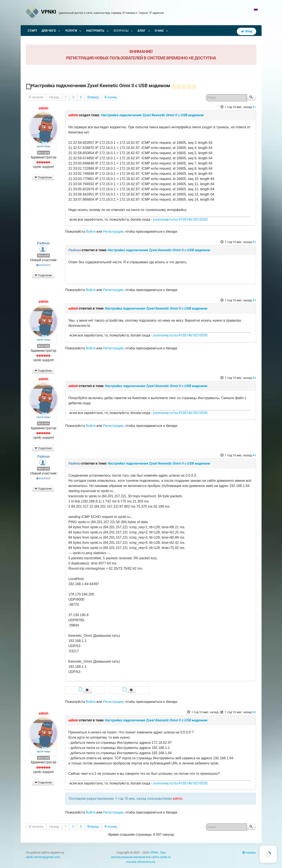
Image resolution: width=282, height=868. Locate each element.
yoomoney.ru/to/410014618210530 (180, 219)
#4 (254, 378)
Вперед (93, 97)
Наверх (249, 853)
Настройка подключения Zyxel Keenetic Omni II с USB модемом (152, 115)
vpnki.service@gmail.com (43, 857)
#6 (254, 712)
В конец (111, 97)
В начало (36, 97)
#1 (254, 107)
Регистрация (113, 232)
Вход (247, 31)
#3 (254, 300)
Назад (54, 97)
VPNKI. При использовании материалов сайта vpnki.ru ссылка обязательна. (141, 857)
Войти (91, 232)
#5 (254, 455)
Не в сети (43, 153)
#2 (254, 242)
